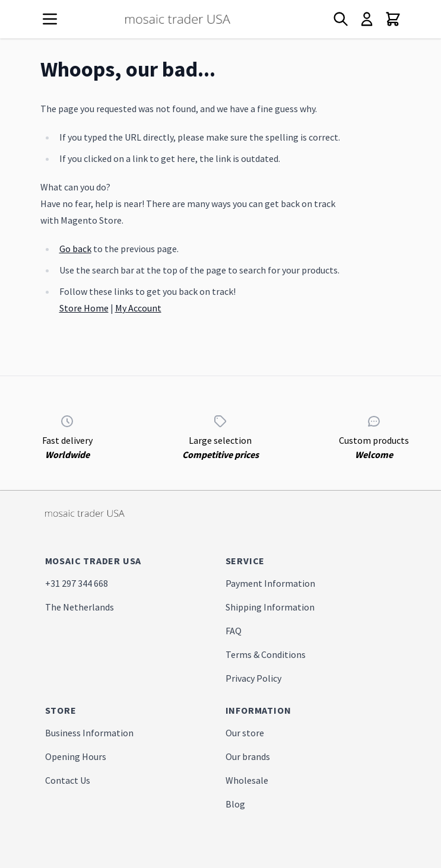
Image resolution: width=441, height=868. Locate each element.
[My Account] (367, 19)
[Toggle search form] (341, 19)
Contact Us (68, 780)
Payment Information (270, 583)
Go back (75, 249)
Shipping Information (270, 607)
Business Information (89, 733)
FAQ (234, 631)
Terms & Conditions (266, 654)
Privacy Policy (253, 678)
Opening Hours (76, 756)
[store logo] (199, 19)
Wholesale (247, 780)
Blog (235, 804)
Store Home (84, 308)
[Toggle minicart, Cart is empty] (393, 19)
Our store (245, 733)
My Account (138, 308)
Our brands (248, 756)
